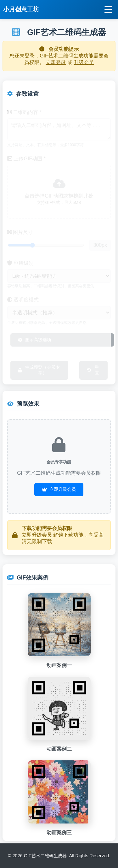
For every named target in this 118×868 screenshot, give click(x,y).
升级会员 (84, 62)
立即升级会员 (59, 489)
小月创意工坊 (21, 9)
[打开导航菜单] (108, 10)
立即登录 (56, 62)
